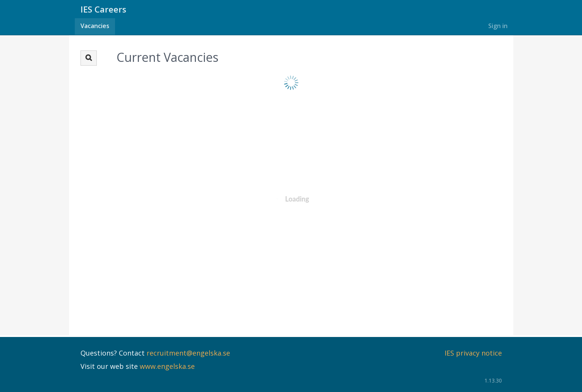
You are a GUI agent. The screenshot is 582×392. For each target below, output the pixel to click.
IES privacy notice (473, 353)
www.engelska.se (167, 366)
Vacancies (95, 26)
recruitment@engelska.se (188, 353)
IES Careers (103, 9)
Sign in (498, 26)
